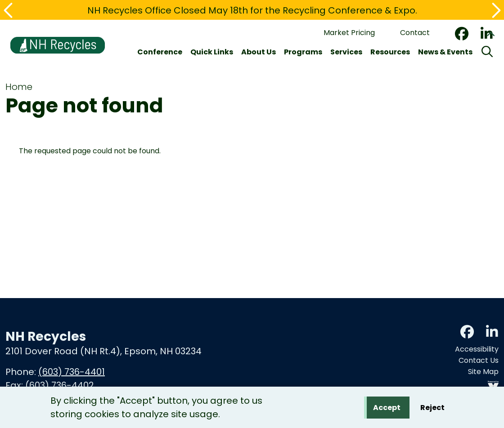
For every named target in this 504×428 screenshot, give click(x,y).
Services (346, 52)
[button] (9, 10)
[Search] (487, 52)
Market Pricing (349, 33)
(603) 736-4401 (72, 372)
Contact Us (479, 360)
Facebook (462, 34)
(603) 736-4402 (60, 385)
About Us (259, 52)
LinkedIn (492, 332)
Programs (303, 52)
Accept (387, 409)
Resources (390, 52)
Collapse (490, 36)
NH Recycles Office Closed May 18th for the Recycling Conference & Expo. (252, 10)
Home (19, 87)
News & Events (445, 52)
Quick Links (212, 52)
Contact (415, 33)
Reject (432, 409)
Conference (160, 52)
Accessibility (477, 349)
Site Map (483, 372)
